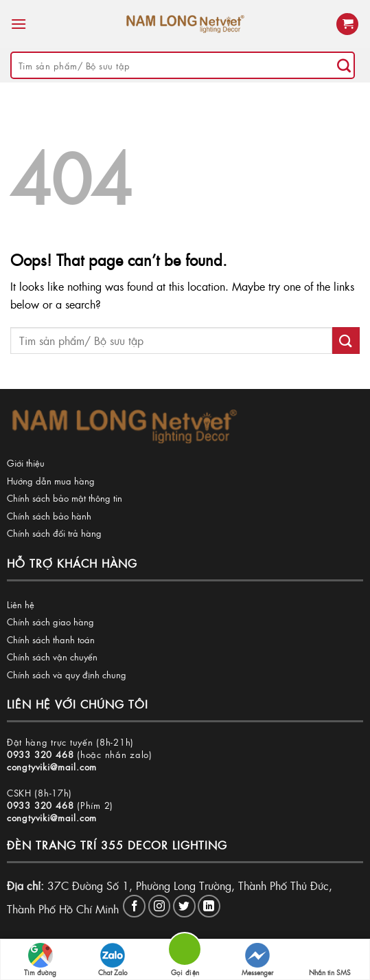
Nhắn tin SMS (330, 960)
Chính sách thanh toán (51, 639)
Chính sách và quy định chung (67, 675)
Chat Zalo (113, 960)
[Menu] (19, 24)
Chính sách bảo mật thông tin (65, 498)
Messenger (257, 960)
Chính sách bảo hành (49, 516)
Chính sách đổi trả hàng (54, 533)
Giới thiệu (26, 463)
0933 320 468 (41, 754)
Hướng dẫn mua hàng (51, 481)
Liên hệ (21, 604)
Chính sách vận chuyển (52, 657)
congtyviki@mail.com (52, 767)
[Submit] (344, 65)
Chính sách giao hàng (50, 622)
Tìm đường (40, 960)
